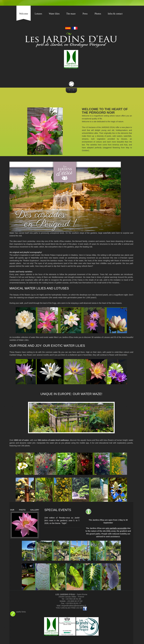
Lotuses (38, 14)
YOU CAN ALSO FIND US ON (69, 608)
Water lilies (54, 14)
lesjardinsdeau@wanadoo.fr (74, 606)
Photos (98, 14)
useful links (18, 612)
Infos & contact (115, 14)
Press (85, 14)
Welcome (24, 14)
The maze (71, 14)
